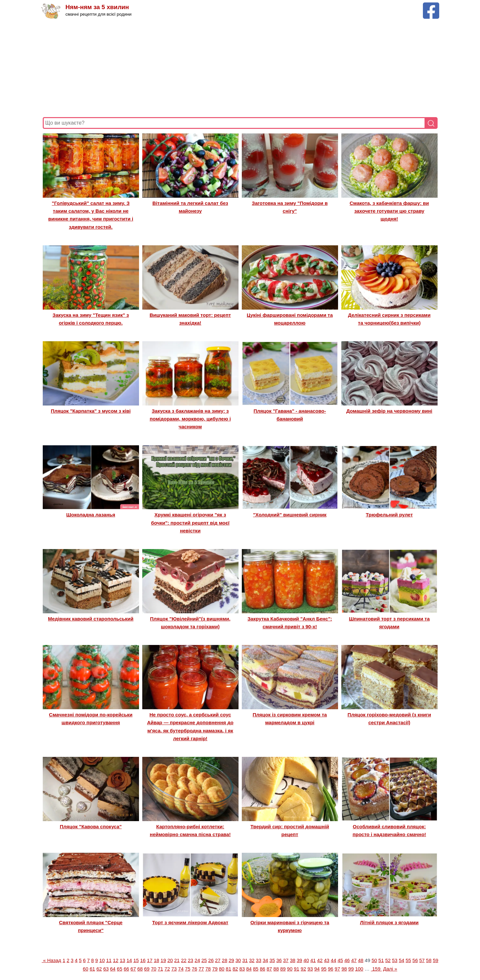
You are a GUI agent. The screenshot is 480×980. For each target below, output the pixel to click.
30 (238, 960)
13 (123, 960)
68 (140, 969)
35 (272, 960)
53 (395, 960)
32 (252, 960)
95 (324, 969)
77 (201, 969)
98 (344, 969)
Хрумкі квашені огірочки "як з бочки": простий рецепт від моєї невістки (190, 523)
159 (376, 969)
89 (283, 969)
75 (188, 969)
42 (320, 960)
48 (361, 960)
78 (208, 969)
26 (211, 960)
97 (338, 969)
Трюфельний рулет (389, 515)
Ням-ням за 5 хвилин (98, 7)
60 (86, 969)
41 (313, 960)
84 (249, 969)
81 (229, 969)
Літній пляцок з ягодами (389, 922)
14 (129, 960)
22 (184, 960)
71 (160, 969)
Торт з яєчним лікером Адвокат (190, 922)
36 (279, 960)
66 (126, 969)
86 (263, 969)
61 (93, 969)
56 (415, 960)
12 (116, 960)
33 (259, 960)
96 (331, 969)
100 (359, 969)
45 (340, 960)
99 (351, 969)
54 (402, 960)
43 (327, 960)
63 (106, 969)
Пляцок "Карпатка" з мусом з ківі (91, 411)
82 (235, 969)
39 (299, 960)
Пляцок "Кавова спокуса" (91, 827)
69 (147, 969)
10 (102, 960)
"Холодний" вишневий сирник (290, 515)
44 (334, 960)
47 (354, 960)
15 (136, 960)
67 (133, 969)
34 (265, 960)
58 (429, 960)
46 (347, 960)
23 (191, 960)
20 (170, 960)
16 (143, 960)
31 (245, 960)
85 (256, 969)
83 (242, 969)
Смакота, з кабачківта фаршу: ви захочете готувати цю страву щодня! (389, 211)
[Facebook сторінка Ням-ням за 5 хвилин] (431, 5)
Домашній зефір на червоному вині (389, 411)
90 (290, 969)
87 (269, 969)
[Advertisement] (239, 68)
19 (163, 960)
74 (181, 969)
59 (435, 960)
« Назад (52, 960)
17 (150, 960)
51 (381, 960)
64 (113, 969)
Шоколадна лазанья (91, 515)
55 (408, 960)
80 (222, 969)
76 (195, 969)
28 (225, 960)
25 (204, 960)
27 (218, 960)
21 (177, 960)
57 (422, 960)
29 (232, 960)
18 (156, 960)
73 (174, 969)
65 (120, 969)
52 (388, 960)
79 (215, 969)
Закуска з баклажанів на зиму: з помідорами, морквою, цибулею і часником (190, 419)
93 (310, 969)
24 (197, 960)
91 (296, 969)
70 (154, 969)
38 (293, 960)
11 (109, 960)
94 (317, 969)
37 (286, 960)
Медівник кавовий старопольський (91, 619)
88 (276, 969)
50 (374, 960)
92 (303, 969)
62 (99, 969)
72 (167, 969)
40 (306, 960)
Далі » (390, 969)
